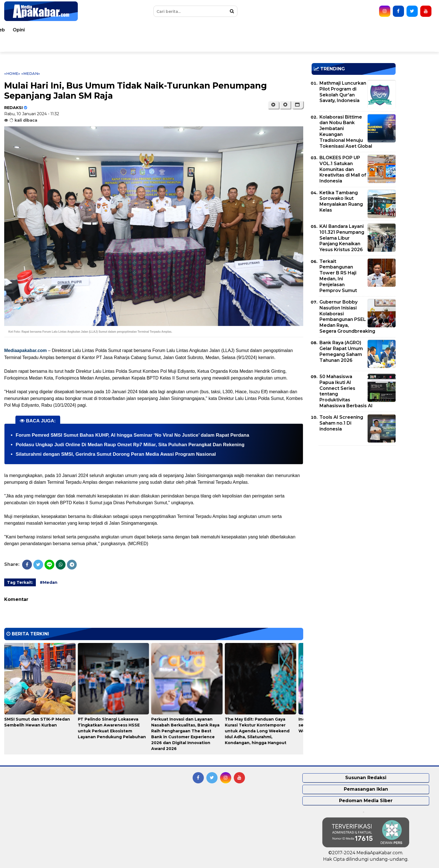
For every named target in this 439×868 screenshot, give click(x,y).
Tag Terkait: (20, 582)
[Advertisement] (354, 489)
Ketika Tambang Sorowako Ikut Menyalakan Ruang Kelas (341, 201)
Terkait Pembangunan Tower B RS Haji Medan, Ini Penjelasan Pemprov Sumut (338, 276)
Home (20, 30)
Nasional (96, 30)
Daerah (122, 30)
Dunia (72, 30)
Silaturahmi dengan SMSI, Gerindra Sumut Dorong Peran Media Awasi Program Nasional (116, 454)
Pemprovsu (89, 44)
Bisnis (287, 30)
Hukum (179, 30)
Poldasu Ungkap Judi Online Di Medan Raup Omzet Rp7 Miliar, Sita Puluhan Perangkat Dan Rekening (130, 445)
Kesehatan (151, 30)
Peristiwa (46, 30)
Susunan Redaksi (366, 778)
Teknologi (359, 30)
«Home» (12, 73)
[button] (297, 105)
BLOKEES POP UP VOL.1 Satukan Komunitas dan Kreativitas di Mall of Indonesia (343, 169)
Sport (333, 30)
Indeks (118, 44)
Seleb (386, 30)
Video (20, 44)
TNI (200, 30)
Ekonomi (262, 30)
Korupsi (310, 30)
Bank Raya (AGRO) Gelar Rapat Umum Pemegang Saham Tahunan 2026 (341, 351)
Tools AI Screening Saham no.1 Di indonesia (341, 423)
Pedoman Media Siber (366, 801)
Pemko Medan (52, 44)
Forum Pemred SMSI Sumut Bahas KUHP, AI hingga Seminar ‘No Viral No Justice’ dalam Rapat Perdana (132, 435)
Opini (406, 30)
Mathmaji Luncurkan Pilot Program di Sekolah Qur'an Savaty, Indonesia (343, 92)
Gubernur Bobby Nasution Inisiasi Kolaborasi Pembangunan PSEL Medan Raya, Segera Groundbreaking (347, 317)
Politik (237, 30)
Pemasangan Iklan (366, 789)
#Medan (49, 582)
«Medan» (31, 73)
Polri (217, 30)
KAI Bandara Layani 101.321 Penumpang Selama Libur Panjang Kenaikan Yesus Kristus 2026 (342, 238)
